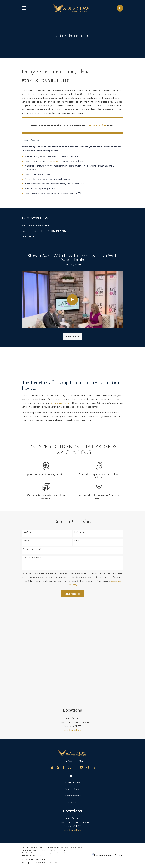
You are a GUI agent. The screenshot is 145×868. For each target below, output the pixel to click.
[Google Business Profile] (52, 666)
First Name (28, 532)
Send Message (72, 594)
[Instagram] (87, 666)
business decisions (61, 403)
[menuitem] (36, 225)
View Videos (72, 336)
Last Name (79, 532)
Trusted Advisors (72, 694)
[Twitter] (70, 666)
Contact (72, 701)
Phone (26, 541)
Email (77, 541)
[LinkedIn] (93, 666)
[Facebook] (64, 666)
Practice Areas (72, 687)
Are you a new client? (32, 549)
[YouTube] (81, 666)
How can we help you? (33, 558)
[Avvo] (75, 666)
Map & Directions (72, 628)
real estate (54, 161)
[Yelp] (58, 666)
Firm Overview (72, 681)
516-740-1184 (72, 659)
